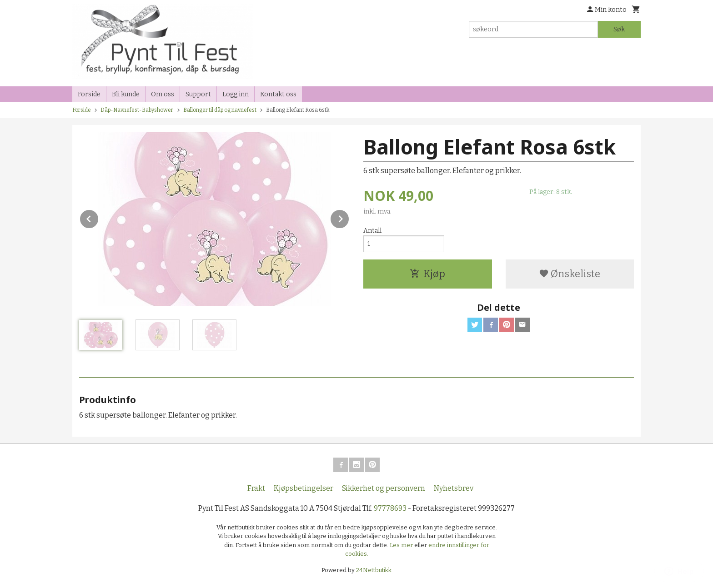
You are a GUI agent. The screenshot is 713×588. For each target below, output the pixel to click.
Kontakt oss (278, 94)
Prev (99, 217)
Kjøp (427, 274)
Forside (89, 94)
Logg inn (236, 94)
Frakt (256, 488)
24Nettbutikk (374, 570)
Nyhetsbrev (454, 488)
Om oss (163, 94)
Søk (619, 29)
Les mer (402, 545)
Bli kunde (126, 94)
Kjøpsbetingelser (304, 488)
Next (349, 217)
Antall (372, 231)
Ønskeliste (570, 274)
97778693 (390, 508)
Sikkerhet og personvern (384, 488)
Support (198, 94)
